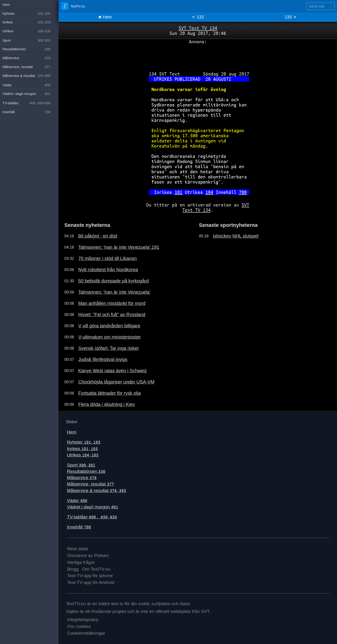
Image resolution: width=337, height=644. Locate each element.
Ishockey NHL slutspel (236, 236)
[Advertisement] (198, 56)
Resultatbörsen (86, 471)
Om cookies (79, 626)
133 (198, 17)
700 (243, 192)
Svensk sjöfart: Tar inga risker (108, 348)
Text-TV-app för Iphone (90, 576)
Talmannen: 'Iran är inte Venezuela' (114, 292)
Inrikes (82, 449)
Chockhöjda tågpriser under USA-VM (116, 382)
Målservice (82, 478)
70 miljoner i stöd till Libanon (107, 258)
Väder (77, 501)
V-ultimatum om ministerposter (109, 337)
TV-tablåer (92, 517)
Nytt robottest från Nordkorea (108, 270)
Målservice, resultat (90, 484)
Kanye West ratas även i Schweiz (112, 371)
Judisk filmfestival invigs (103, 359)
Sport (81, 465)
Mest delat (78, 549)
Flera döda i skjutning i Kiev (106, 404)
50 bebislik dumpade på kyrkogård (113, 281)
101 (178, 192)
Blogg (73, 569)
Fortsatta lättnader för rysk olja (109, 393)
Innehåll (79, 527)
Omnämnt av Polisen (88, 555)
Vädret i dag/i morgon (93, 507)
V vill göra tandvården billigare (109, 326)
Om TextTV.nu (96, 569)
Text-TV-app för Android (91, 582)
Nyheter (84, 442)
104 (209, 192)
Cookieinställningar (86, 633)
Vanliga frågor (81, 562)
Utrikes (83, 455)
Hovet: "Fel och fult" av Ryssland (112, 315)
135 (291, 17)
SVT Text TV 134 (198, 28)
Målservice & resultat (97, 490)
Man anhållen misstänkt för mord (112, 303)
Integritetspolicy (83, 620)
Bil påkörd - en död (98, 236)
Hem (105, 17)
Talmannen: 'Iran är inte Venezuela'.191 (119, 247)
